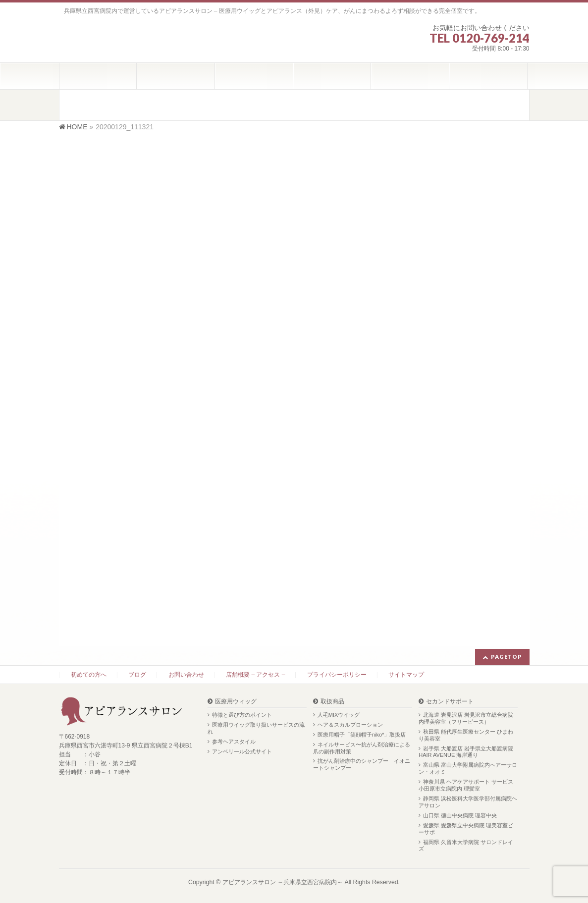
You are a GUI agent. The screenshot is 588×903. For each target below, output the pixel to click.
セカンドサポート (450, 702)
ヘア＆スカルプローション (350, 725)
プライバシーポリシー (337, 675)
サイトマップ (406, 675)
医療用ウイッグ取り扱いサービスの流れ (256, 728)
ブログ (137, 675)
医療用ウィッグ (236, 702)
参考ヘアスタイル (234, 742)
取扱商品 (332, 702)
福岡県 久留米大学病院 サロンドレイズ (466, 846)
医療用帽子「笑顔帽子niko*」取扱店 (362, 735)
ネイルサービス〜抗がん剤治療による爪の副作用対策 (362, 748)
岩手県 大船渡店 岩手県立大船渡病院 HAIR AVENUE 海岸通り (466, 752)
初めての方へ (89, 675)
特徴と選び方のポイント (242, 715)
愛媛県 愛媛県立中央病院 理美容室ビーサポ (466, 829)
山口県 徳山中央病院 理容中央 (460, 815)
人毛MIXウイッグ (339, 715)
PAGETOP (507, 657)
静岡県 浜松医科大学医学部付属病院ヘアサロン (468, 802)
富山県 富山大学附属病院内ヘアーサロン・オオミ (468, 768)
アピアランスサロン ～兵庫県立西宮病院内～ (283, 882)
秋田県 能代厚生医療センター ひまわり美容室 (466, 735)
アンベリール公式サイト (242, 751)
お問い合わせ (186, 675)
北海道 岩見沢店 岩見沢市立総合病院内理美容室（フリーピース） (466, 718)
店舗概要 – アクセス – (255, 675)
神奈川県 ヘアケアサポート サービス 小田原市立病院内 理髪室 (466, 785)
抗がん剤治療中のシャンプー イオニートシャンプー (362, 764)
